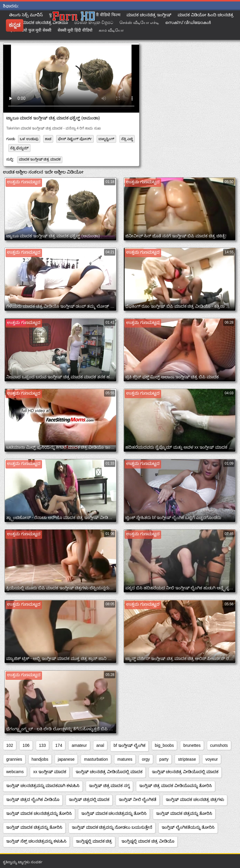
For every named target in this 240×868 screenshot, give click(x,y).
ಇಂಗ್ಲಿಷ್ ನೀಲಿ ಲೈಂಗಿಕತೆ (138, 799)
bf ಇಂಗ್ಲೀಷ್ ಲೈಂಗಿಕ (129, 745)
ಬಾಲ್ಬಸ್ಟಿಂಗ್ (106, 139)
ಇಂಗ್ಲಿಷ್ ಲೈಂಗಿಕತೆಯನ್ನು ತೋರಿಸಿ (188, 827)
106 (26, 745)
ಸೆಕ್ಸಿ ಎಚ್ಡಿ (127, 139)
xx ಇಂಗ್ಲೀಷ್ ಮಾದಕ (50, 772)
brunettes (192, 745)
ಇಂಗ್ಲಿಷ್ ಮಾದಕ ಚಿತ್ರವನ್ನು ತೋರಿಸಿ (184, 813)
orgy (146, 759)
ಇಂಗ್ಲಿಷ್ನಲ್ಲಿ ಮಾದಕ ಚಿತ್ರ (94, 841)
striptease (187, 759)
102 (10, 745)
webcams (15, 772)
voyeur (212, 759)
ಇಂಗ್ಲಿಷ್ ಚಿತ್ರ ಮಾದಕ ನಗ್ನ (110, 786)
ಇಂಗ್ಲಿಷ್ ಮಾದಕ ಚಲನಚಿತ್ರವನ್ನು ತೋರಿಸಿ (39, 813)
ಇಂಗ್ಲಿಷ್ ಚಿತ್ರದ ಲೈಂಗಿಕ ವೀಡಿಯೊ (33, 799)
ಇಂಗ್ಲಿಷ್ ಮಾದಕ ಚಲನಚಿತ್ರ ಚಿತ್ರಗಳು (195, 799)
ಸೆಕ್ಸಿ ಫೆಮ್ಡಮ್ (19, 148)
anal (100, 745)
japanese (66, 759)
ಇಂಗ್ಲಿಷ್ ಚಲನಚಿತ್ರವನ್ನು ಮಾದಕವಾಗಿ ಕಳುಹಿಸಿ (43, 786)
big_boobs (164, 745)
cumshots (219, 745)
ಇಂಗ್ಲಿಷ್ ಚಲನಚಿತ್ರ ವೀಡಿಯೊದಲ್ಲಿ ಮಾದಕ (109, 772)
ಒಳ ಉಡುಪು (29, 139)
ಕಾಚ (48, 139)
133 (42, 745)
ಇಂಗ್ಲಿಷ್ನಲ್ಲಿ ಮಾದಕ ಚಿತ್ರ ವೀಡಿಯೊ (148, 841)
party (164, 759)
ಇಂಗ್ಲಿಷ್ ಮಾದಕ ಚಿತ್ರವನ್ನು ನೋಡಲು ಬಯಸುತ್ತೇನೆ (112, 827)
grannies (14, 759)
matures (125, 759)
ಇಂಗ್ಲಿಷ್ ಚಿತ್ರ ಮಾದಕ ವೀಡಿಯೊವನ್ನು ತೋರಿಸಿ (176, 786)
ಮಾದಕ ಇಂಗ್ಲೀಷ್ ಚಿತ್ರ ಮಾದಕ (40, 159)
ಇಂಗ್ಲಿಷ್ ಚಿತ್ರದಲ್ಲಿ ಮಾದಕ (89, 799)
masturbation (96, 759)
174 (59, 745)
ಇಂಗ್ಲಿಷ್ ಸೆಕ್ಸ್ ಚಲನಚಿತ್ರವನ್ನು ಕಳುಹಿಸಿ (36, 841)
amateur (79, 745)
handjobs (40, 759)
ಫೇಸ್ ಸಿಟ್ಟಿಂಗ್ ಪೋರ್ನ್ (75, 139)
